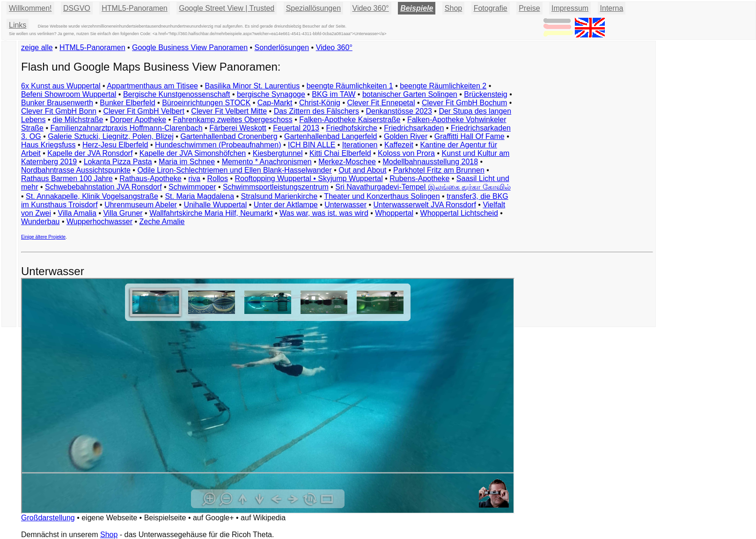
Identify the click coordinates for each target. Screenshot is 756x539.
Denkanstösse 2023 (399, 111)
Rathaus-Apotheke (150, 178)
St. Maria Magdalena (199, 196)
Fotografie (491, 8)
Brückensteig (486, 94)
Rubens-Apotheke (419, 178)
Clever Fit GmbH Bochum (464, 103)
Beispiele (417, 8)
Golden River (406, 136)
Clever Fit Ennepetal (381, 103)
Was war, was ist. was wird (324, 213)
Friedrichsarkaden (414, 128)
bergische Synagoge (271, 94)
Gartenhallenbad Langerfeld (330, 136)
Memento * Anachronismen (267, 162)
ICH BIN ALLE (312, 145)
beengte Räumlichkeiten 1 (350, 86)
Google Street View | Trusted (227, 8)
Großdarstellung (48, 518)
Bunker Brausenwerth (57, 103)
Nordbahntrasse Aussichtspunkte (76, 170)
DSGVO (77, 8)
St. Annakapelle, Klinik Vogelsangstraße (92, 196)
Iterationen (360, 145)
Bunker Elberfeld (127, 103)
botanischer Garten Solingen (410, 94)
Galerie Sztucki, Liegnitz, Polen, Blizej (111, 136)
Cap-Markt (275, 103)
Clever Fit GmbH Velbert (143, 111)
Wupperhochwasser (99, 222)
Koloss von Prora (406, 153)
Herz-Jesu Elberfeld (115, 145)
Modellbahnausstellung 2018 (430, 162)
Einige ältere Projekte (43, 237)
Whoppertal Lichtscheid (459, 213)
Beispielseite (165, 518)
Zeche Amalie (162, 222)
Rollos (217, 178)
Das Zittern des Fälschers (316, 111)
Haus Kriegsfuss (48, 145)
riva (194, 178)
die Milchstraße (78, 120)
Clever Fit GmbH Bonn (59, 111)
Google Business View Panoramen (190, 47)
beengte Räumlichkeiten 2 (443, 86)
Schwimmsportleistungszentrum (276, 187)
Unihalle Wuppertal (215, 205)
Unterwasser (345, 205)
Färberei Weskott (238, 128)
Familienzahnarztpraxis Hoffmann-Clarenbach (127, 128)
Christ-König (320, 103)
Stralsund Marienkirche (279, 196)
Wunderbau (40, 222)
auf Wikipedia (263, 518)
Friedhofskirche (351, 128)
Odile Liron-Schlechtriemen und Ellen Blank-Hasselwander (234, 170)
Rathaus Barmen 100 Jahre (67, 178)
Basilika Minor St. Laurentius (252, 86)
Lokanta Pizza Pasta (118, 162)
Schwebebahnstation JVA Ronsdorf (103, 187)
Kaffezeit (399, 145)
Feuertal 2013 (296, 128)
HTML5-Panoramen (135, 8)
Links (18, 25)
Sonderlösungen (282, 47)
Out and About (362, 170)
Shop (109, 535)
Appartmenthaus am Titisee (152, 86)
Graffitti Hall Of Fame (470, 136)
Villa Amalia (77, 213)
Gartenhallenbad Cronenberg (229, 136)
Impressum (570, 8)
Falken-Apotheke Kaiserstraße (350, 120)
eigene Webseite (109, 518)
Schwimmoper (192, 187)
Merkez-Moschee (347, 162)
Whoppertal (394, 213)
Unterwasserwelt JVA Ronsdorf (425, 205)
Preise (529, 8)
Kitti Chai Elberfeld (340, 153)
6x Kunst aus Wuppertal (61, 86)
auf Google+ (213, 518)
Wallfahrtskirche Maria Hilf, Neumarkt (211, 213)
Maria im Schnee (187, 162)
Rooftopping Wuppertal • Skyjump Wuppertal (308, 178)
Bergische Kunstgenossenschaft (177, 94)
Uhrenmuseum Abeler (141, 205)
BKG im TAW (334, 94)
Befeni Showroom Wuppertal (69, 94)
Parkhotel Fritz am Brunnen (439, 170)
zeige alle (37, 47)
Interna (612, 8)
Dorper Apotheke (138, 120)
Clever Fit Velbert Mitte (229, 111)
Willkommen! (30, 8)
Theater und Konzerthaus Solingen (382, 196)
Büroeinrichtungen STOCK (206, 103)
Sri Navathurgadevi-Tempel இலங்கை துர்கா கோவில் (423, 187)
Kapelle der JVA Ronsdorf (90, 153)
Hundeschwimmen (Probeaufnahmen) (218, 145)
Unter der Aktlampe (286, 205)
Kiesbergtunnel (278, 153)
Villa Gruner (123, 213)
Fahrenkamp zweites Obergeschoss (233, 120)
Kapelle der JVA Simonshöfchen (193, 153)
